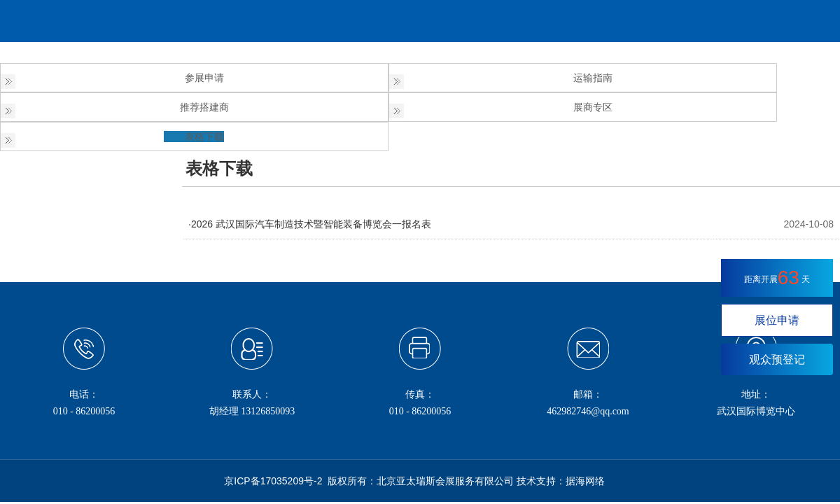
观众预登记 (777, 359)
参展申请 (204, 78)
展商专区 (593, 107)
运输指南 (593, 78)
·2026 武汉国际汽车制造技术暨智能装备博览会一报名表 (310, 224)
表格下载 (204, 136)
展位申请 (777, 320)
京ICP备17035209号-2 (273, 481)
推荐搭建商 (204, 107)
